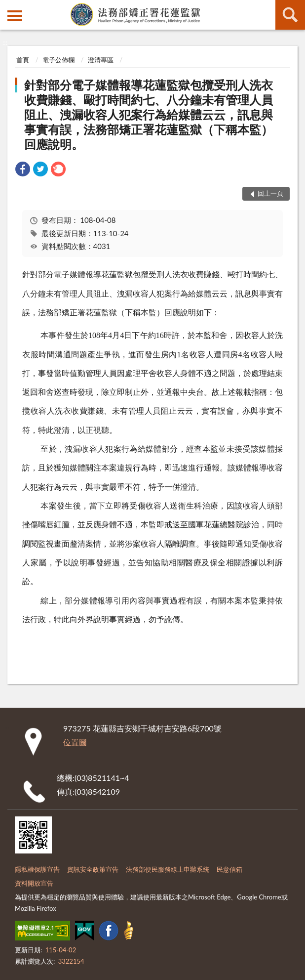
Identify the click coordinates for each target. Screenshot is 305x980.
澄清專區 (101, 60)
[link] (23, 170)
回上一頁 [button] (270, 193)
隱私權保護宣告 (37, 869)
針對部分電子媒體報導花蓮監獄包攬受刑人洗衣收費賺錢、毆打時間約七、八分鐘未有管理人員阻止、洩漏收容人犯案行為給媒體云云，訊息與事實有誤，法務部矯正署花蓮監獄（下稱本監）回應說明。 (149, 114)
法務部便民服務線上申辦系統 (168, 869)
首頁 (23, 60)
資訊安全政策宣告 (93, 869)
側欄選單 (15, 16)
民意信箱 (229, 869)
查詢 (290, 15)
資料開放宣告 (34, 883)
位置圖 (75, 742)
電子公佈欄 (58, 60)
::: (8, 7)
